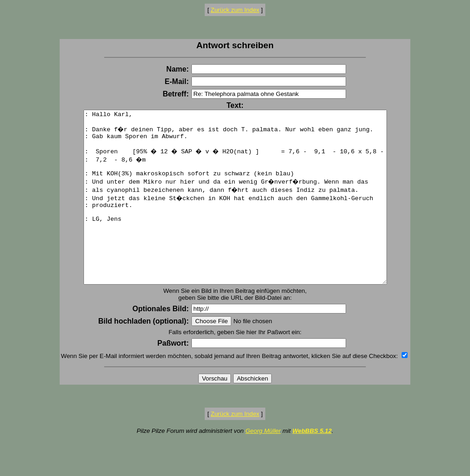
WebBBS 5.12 (312, 465)
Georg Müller (263, 465)
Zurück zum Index (235, 10)
